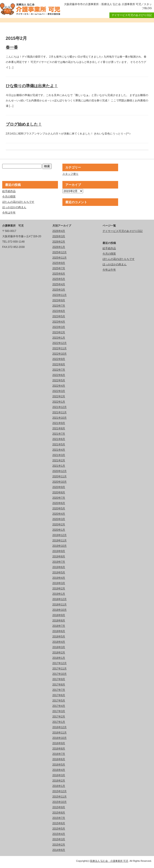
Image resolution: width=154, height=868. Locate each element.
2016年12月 (60, 727)
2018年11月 (60, 605)
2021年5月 (59, 444)
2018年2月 (59, 653)
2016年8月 (59, 749)
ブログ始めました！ (24, 124)
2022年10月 (60, 354)
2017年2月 (59, 717)
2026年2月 (59, 242)
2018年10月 (60, 610)
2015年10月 (60, 802)
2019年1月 (59, 594)
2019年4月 (59, 578)
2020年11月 (60, 476)
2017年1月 (59, 722)
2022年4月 (59, 386)
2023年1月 (59, 338)
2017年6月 (59, 695)
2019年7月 (59, 562)
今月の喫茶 (9, 197)
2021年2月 (59, 460)
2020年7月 (59, 498)
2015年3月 (59, 839)
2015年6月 (59, 823)
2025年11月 (60, 258)
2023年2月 (59, 332)
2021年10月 (60, 418)
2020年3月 (59, 519)
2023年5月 (59, 316)
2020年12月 (60, 471)
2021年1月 (59, 466)
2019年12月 (60, 535)
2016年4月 (59, 770)
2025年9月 (59, 263)
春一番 (12, 47)
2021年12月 (60, 407)
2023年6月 (59, 311)
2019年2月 (59, 589)
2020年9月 (59, 487)
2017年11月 (60, 669)
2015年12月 (60, 791)
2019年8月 (59, 557)
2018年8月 (59, 621)
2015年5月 (59, 829)
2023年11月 (60, 295)
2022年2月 (59, 396)
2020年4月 (59, 514)
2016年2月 (59, 781)
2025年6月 (59, 274)
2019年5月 (59, 573)
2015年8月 (59, 813)
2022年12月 (60, 343)
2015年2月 (59, 845)
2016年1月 (59, 786)
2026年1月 (59, 247)
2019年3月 (59, 583)
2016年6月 (59, 759)
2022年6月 (59, 375)
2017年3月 (59, 711)
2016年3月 (59, 775)
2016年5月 (59, 765)
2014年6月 (59, 850)
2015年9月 (59, 807)
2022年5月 (59, 380)
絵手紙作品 (9, 191)
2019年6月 (59, 567)
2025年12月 (60, 252)
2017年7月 (59, 690)
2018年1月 (59, 658)
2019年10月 (60, 546)
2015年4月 (59, 834)
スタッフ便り (70, 174)
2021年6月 (59, 439)
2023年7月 (59, 306)
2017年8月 (59, 685)
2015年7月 (59, 818)
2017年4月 (59, 706)
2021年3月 (59, 455)
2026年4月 (59, 231)
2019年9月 (59, 551)
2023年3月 (59, 327)
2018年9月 (59, 615)
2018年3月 (59, 647)
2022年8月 (59, 364)
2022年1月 (59, 402)
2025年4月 (59, 284)
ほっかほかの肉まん (14, 207)
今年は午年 (9, 213)
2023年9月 (59, 300)
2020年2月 (59, 524)
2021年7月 (59, 434)
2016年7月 (59, 754)
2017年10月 (60, 674)
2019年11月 (60, 540)
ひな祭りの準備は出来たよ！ (32, 86)
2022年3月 (59, 391)
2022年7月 (59, 370)
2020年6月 (59, 503)
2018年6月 (59, 631)
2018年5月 (59, 637)
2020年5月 (59, 508)
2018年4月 (59, 642)
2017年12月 (60, 663)
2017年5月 (59, 701)
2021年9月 (59, 423)
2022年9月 (59, 359)
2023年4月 (59, 322)
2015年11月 (60, 797)
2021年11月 (60, 412)
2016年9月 (59, 743)
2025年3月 (59, 290)
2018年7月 (59, 626)
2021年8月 (59, 428)
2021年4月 (59, 450)
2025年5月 (59, 279)
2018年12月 (60, 599)
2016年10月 (60, 738)
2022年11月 (60, 348)
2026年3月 (59, 236)
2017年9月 (59, 679)
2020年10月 (60, 482)
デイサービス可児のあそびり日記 (132, 15)
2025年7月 (59, 268)
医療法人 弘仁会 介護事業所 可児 (109, 861)
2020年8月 (59, 492)
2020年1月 (59, 530)
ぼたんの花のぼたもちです (18, 202)
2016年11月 (60, 733)
